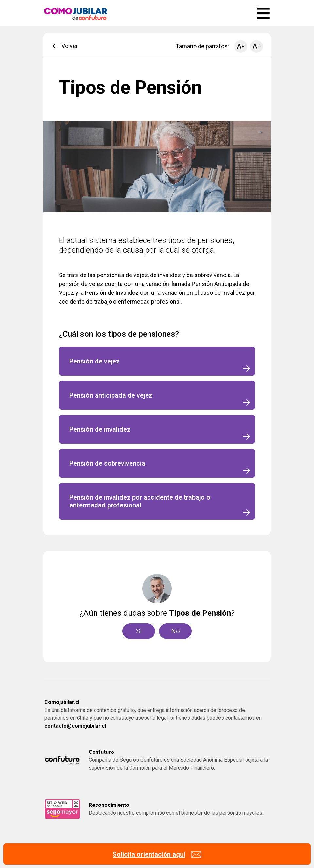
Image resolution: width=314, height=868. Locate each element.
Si (139, 631)
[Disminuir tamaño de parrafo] (256, 46)
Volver (64, 46)
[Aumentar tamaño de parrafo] (241, 46)
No (175, 631)
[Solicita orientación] (157, 854)
